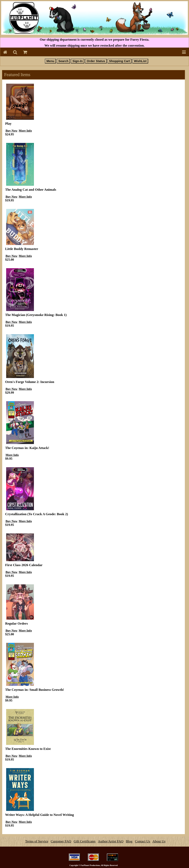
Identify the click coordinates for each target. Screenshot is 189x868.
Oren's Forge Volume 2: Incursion (30, 382)
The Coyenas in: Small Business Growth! (35, 690)
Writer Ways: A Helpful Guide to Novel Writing (39, 815)
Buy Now (12, 131)
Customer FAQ (61, 841)
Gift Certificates (85, 841)
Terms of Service (37, 841)
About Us (159, 841)
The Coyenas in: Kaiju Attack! (27, 448)
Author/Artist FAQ (111, 841)
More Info (25, 131)
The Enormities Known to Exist (28, 749)
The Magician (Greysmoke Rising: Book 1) (36, 315)
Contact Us (143, 841)
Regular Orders (16, 623)
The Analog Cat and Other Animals (31, 190)
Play (8, 124)
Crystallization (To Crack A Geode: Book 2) (37, 514)
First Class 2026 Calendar (24, 565)
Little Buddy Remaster (22, 249)
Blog (129, 841)
